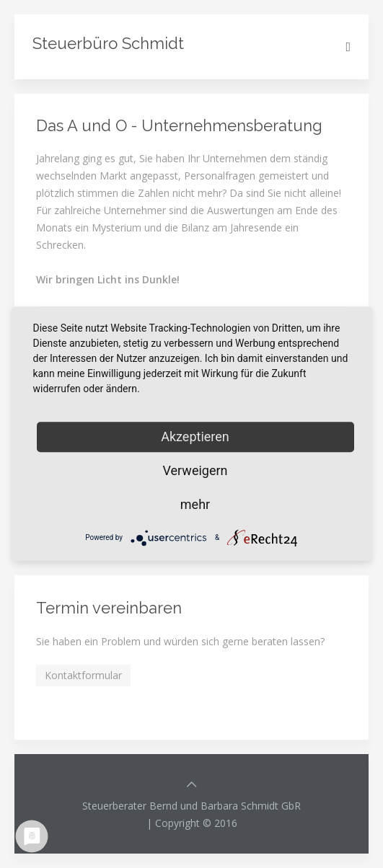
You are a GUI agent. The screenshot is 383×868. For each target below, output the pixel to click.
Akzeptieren (195, 437)
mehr (195, 504)
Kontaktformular (83, 675)
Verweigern (195, 470)
